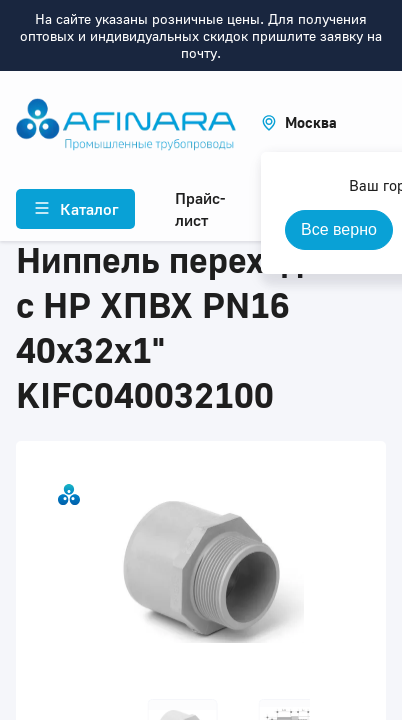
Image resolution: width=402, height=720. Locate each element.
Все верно (339, 229)
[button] (299, 122)
